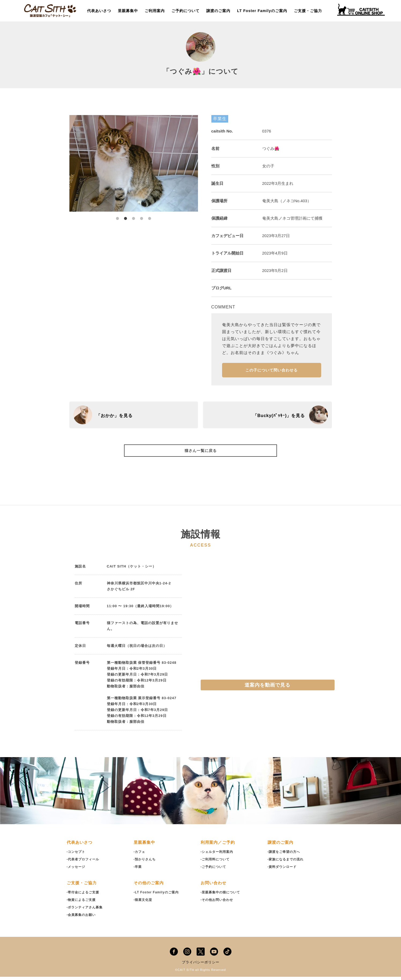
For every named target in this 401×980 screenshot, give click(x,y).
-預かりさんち (146, 863)
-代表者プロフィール (84, 863)
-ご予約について (214, 870)
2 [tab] (126, 216)
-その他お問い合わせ (218, 903)
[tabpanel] (134, 163)
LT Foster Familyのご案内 (262, 11)
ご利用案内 (155, 11)
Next (202, 163)
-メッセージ (77, 870)
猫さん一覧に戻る (201, 453)
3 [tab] (134, 216)
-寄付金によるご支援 (84, 896)
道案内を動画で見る (267, 688)
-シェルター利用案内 (218, 855)
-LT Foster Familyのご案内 (158, 896)
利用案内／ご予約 (219, 846)
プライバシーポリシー (201, 966)
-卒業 (138, 870)
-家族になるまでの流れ (287, 863)
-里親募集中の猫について (222, 896)
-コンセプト (77, 855)
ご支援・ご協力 (308, 11)
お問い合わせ (214, 886)
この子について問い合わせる (271, 372)
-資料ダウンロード (283, 870)
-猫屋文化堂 (144, 903)
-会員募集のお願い (82, 918)
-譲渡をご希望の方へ (285, 855)
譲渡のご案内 (218, 11)
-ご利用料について (216, 863)
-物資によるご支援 (82, 903)
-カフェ (140, 855)
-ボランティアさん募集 (86, 911)
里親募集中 (128, 11)
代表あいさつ (99, 11)
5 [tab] (150, 216)
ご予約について (185, 11)
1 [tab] (118, 216)
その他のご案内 (150, 886)
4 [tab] (142, 216)
